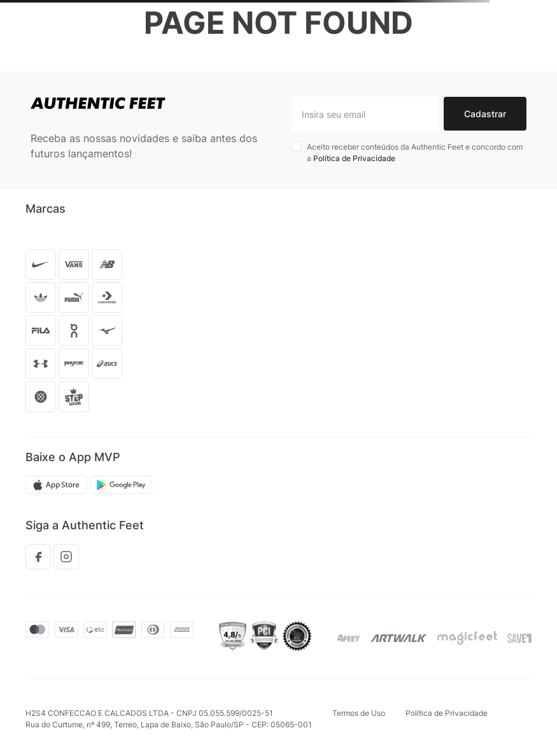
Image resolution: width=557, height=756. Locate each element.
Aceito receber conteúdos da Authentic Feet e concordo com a (415, 153)
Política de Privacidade (354, 158)
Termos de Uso (359, 713)
